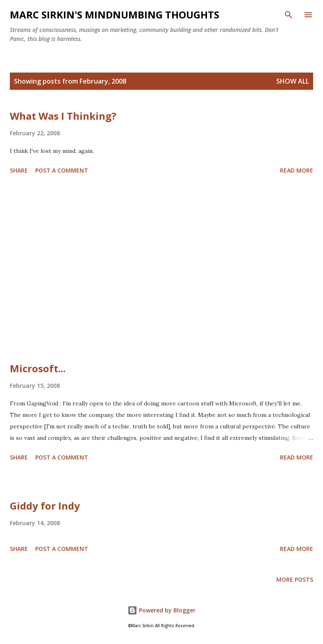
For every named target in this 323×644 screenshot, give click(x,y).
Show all (293, 81)
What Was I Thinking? (63, 116)
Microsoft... (38, 368)
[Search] (289, 15)
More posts (295, 579)
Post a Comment (62, 170)
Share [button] (19, 170)
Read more (297, 170)
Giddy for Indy (45, 506)
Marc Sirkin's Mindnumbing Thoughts (115, 15)
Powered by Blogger (161, 610)
